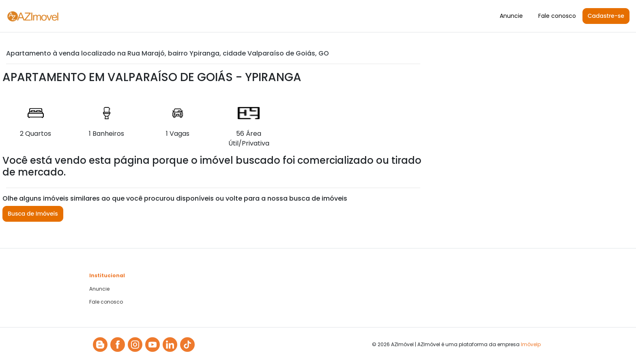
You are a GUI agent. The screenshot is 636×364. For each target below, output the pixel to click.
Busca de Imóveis (33, 214)
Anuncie (511, 16)
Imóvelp (531, 344)
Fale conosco (557, 16)
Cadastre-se (606, 16)
